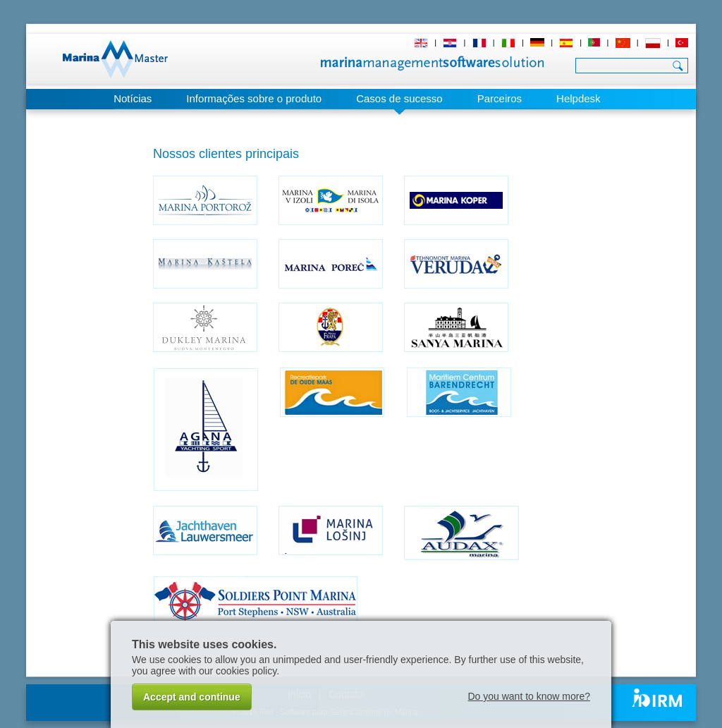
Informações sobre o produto (254, 98)
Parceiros (500, 98)
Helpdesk (579, 98)
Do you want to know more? (529, 696)
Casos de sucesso (399, 98)
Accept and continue (192, 697)
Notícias (133, 98)
